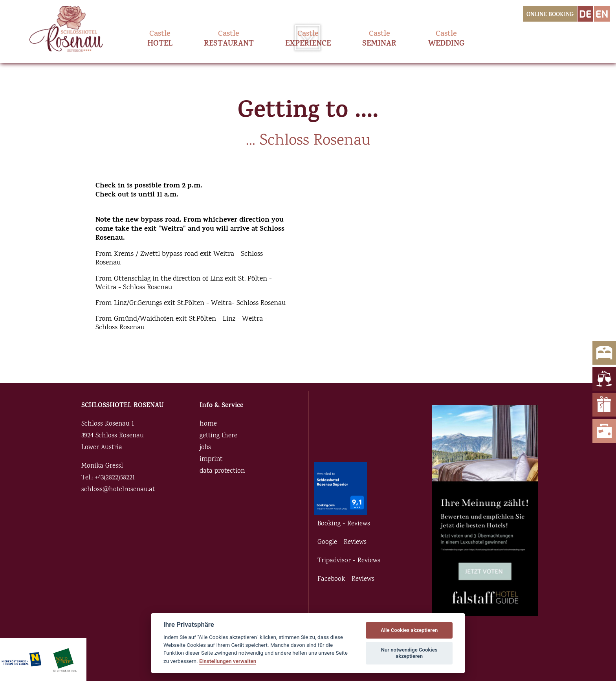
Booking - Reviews (344, 524)
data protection (222, 471)
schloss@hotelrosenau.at (118, 490)
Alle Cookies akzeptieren (409, 630)
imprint (211, 460)
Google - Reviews (342, 542)
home (208, 424)
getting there (218, 436)
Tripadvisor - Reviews (349, 561)
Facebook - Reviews (346, 579)
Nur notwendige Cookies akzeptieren (409, 653)
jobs (205, 448)
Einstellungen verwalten (228, 661)
